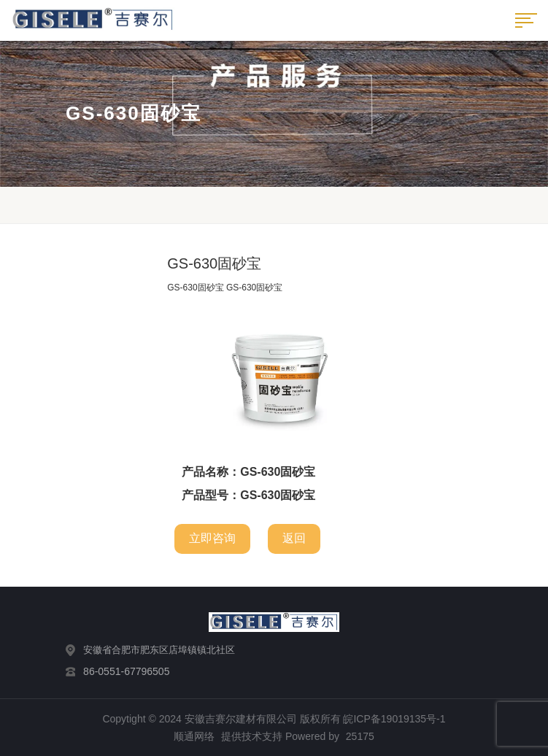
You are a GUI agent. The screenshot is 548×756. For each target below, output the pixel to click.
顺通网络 (194, 736)
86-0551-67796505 (126, 671)
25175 (360, 736)
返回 (294, 538)
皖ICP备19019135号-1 (394, 719)
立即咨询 (212, 538)
